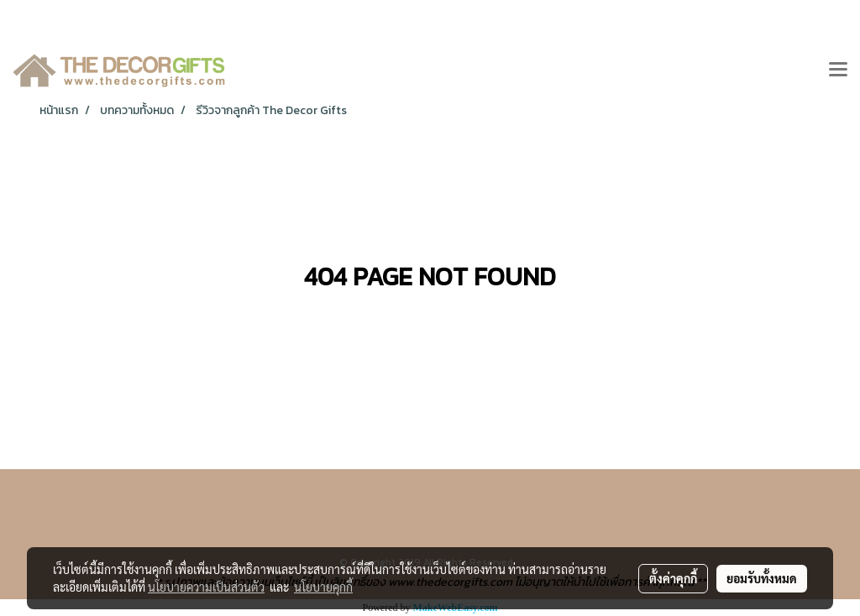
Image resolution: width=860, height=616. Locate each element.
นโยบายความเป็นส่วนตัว (206, 587)
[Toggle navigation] (838, 70)
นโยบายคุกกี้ (323, 587)
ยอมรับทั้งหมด (762, 578)
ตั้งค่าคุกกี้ (673, 578)
